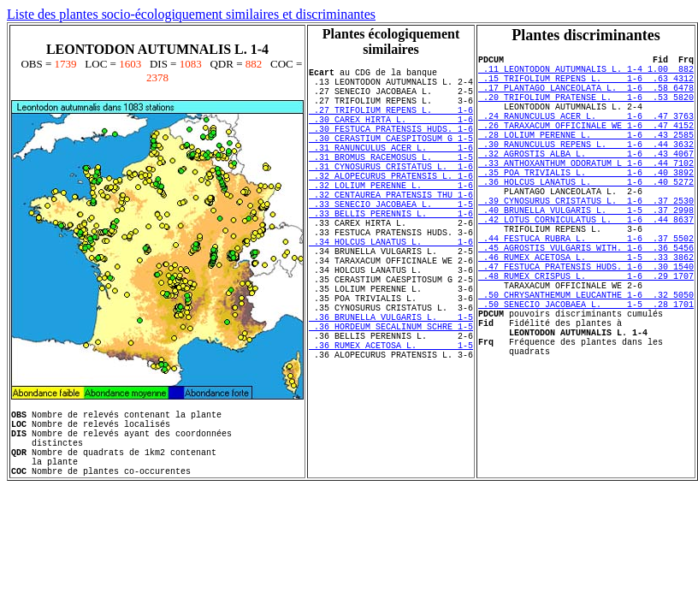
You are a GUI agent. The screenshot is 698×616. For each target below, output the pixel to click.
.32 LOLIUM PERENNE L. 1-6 (391, 218)
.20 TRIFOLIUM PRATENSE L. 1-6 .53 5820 (586, 110)
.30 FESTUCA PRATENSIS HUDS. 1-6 (391, 146)
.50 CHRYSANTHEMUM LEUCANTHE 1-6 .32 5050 (586, 361)
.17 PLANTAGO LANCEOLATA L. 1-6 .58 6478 (586, 98)
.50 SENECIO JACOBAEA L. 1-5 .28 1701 (586, 373)
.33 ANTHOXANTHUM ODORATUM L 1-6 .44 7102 (586, 193)
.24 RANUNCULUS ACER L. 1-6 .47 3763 (586, 133)
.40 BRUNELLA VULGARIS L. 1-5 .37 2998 (586, 253)
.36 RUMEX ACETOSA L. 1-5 (391, 422)
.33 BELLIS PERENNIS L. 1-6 (391, 254)
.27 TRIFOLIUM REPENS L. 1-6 (391, 122)
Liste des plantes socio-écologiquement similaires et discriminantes (191, 14)
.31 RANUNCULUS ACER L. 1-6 (391, 170)
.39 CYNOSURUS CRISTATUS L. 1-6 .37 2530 (586, 241)
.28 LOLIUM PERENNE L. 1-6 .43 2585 (586, 157)
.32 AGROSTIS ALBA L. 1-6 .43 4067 (586, 181)
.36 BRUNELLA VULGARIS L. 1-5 (391, 386)
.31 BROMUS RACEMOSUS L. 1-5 (391, 182)
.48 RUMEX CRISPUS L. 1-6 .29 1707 (586, 337)
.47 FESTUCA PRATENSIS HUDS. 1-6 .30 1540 (586, 325)
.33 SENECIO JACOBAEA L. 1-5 (391, 242)
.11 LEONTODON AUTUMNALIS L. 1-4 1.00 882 (586, 74)
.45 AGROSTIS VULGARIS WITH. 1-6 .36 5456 (586, 301)
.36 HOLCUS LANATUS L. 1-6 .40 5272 (586, 217)
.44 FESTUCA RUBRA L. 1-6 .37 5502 (586, 289)
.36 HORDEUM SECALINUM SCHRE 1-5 (391, 398)
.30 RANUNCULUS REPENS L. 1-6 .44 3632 (586, 169)
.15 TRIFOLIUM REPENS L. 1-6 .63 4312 (586, 86)
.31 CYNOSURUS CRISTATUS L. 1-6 (391, 194)
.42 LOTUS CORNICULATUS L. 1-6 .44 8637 (586, 265)
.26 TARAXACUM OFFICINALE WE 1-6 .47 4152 (586, 145)
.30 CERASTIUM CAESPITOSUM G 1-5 (391, 158)
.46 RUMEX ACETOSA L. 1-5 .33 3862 (586, 313)
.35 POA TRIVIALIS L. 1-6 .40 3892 (586, 205)
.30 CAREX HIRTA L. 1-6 (391, 134)
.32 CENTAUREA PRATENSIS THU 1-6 (391, 230)
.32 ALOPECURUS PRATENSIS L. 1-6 (391, 206)
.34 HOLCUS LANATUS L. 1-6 (391, 290)
